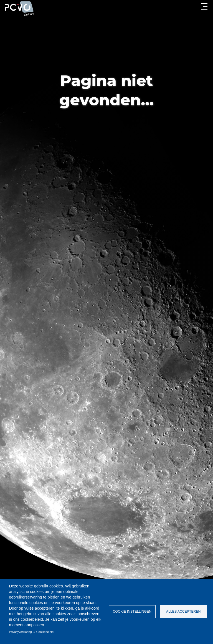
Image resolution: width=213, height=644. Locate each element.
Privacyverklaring (20, 632)
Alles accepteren (183, 612)
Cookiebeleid (45, 632)
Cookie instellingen (132, 612)
